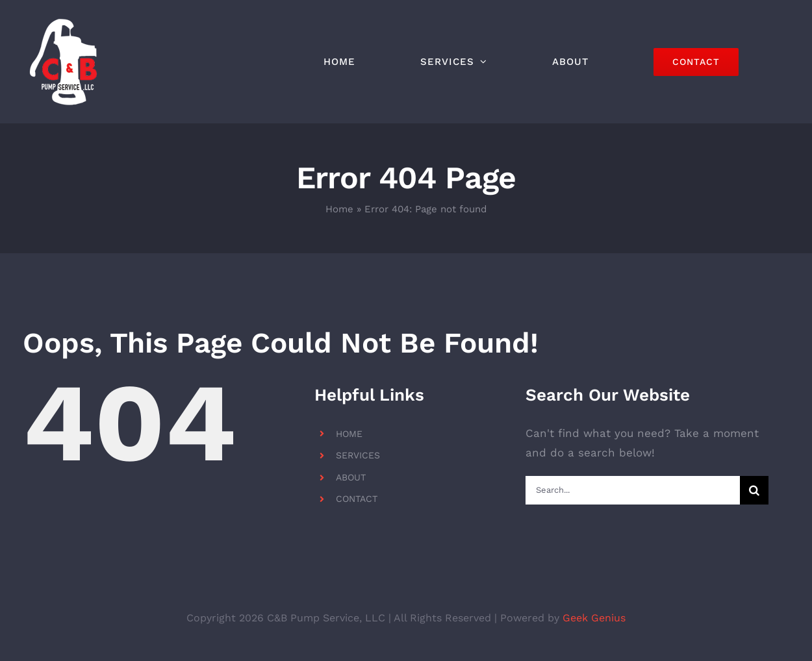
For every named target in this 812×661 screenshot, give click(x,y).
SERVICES (358, 455)
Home (339, 209)
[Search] (754, 490)
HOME (349, 434)
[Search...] (632, 490)
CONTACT (357, 499)
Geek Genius (594, 618)
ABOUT (351, 477)
